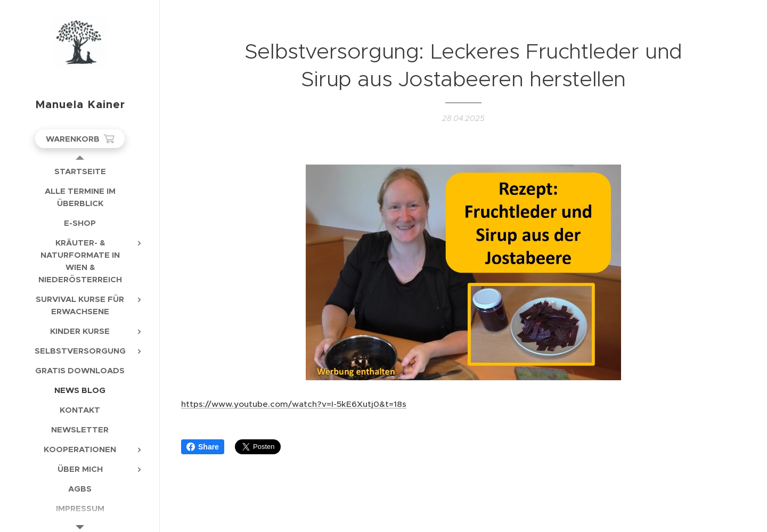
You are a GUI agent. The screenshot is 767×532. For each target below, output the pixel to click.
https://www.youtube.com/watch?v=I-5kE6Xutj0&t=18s (294, 404)
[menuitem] (80, 171)
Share (203, 447)
